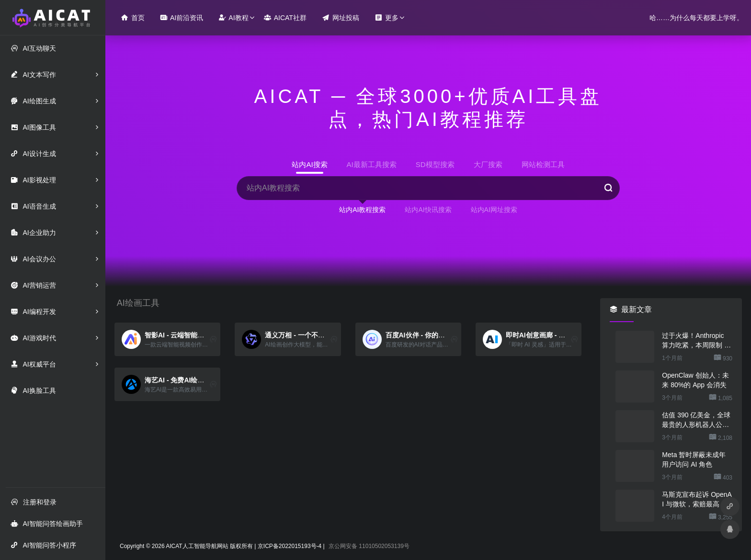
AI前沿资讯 (182, 17)
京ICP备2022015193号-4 (290, 546)
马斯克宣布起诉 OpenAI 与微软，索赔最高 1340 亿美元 (697, 500)
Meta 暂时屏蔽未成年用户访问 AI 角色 (694, 459)
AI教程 (233, 17)
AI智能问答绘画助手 (46, 523)
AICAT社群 (285, 17)
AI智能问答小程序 (43, 545)
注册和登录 (34, 502)
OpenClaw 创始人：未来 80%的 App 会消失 (695, 380)
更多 (387, 17)
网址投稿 (341, 17)
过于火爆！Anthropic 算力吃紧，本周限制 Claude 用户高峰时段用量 (696, 341)
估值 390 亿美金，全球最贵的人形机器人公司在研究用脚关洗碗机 (696, 420)
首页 (133, 17)
